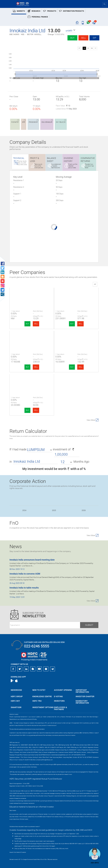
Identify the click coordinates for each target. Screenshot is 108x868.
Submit (89, 625)
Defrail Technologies (32, 381)
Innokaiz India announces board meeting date (32, 560)
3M (92, 48)
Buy (72, 38)
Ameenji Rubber (76, 337)
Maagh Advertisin (76, 294)
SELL (36, 324)
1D (84, 48)
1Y (95, 48)
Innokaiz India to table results (24, 588)
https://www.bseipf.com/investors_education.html (22, 822)
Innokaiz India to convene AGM (25, 574)
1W (88, 48)
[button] (71, 31)
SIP (94, 38)
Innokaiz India (32, 294)
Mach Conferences (32, 337)
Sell (83, 38)
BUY (27, 324)
